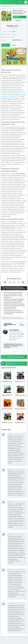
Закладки (17, 20)
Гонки (14, 34)
